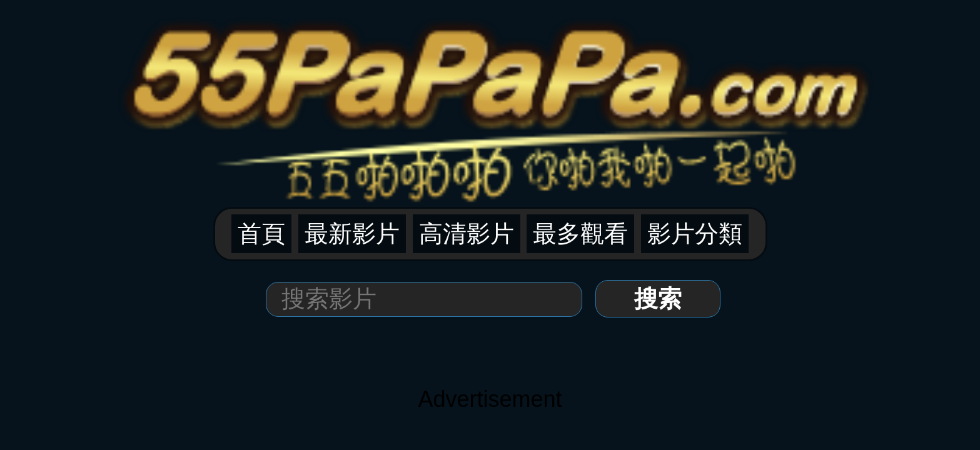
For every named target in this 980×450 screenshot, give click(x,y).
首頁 (385, 70)
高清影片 (480, 70)
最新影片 (427, 70)
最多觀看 (533, 70)
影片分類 (585, 70)
